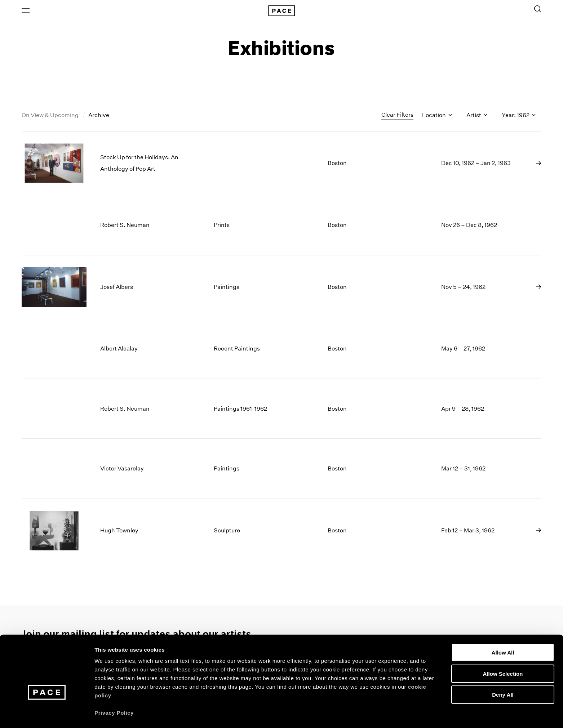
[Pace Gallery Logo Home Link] (281, 12)
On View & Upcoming (51, 117)
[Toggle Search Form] (538, 10)
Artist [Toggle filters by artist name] (477, 117)
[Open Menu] (26, 11)
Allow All (503, 630)
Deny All (503, 672)
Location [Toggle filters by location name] (437, 117)
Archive (99, 117)
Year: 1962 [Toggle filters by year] (519, 117)
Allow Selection (503, 651)
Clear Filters (397, 116)
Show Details (379, 714)
